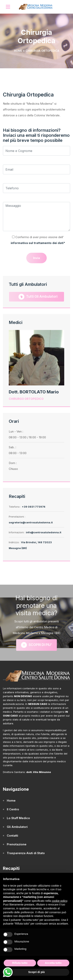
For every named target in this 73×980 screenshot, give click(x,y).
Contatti (12, 836)
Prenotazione (17, 844)
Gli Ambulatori (17, 827)
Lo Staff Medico (18, 818)
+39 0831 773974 (34, 507)
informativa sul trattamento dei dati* (38, 243)
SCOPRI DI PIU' (36, 645)
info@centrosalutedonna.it (44, 532)
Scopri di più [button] (36, 972)
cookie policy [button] (59, 901)
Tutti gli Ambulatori (38, 297)
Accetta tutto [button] (53, 963)
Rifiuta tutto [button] (20, 963)
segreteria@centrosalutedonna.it (31, 522)
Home (18, 51)
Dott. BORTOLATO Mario (34, 392)
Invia (36, 258)
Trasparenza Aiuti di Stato (26, 853)
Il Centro (13, 809)
